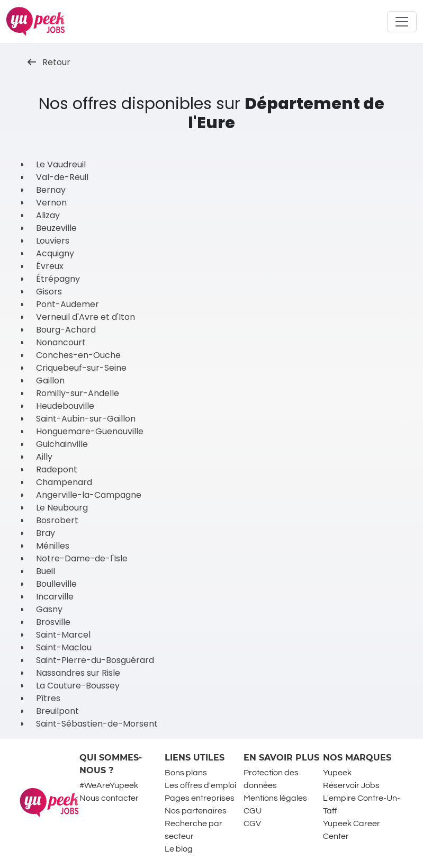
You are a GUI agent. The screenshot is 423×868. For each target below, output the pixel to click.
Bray (46, 533)
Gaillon (50, 381)
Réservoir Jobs (351, 785)
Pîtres (48, 698)
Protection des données (271, 779)
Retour (49, 62)
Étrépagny (58, 279)
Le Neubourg (62, 508)
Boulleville (56, 584)
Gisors (49, 292)
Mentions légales (275, 798)
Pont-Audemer (67, 304)
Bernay (51, 190)
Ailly (44, 457)
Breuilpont (57, 711)
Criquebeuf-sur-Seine (81, 368)
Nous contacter (109, 798)
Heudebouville (65, 406)
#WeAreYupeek (109, 785)
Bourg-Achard (66, 330)
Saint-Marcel (63, 635)
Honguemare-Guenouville (90, 431)
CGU (253, 811)
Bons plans (186, 773)
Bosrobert (57, 520)
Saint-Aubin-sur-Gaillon (86, 419)
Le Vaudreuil (61, 164)
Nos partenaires (196, 811)
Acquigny (55, 253)
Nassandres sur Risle (78, 673)
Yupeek (337, 773)
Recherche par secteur (193, 830)
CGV (252, 824)
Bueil (46, 571)
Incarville (55, 597)
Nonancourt (61, 342)
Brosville (53, 622)
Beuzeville (56, 228)
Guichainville (62, 444)
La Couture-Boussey (78, 686)
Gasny (49, 609)
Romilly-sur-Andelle (78, 393)
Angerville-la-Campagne (89, 495)
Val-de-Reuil (62, 177)
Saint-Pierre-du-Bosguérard (95, 660)
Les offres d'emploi (200, 785)
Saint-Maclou (64, 647)
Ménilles (53, 546)
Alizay (48, 215)
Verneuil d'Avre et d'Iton (85, 317)
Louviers (53, 241)
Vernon (51, 203)
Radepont (57, 469)
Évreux (50, 266)
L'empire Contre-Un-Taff (362, 804)
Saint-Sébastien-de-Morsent (97, 724)
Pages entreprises (200, 798)
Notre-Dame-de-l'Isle (82, 558)
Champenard (64, 482)
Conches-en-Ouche (78, 355)
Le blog (179, 849)
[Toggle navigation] (402, 22)
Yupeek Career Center (352, 830)
